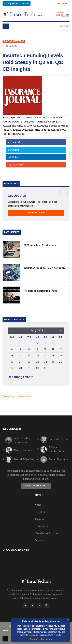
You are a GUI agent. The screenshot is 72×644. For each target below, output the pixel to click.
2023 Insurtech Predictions (40, 245)
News (38, 505)
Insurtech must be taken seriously (44, 268)
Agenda (39, 519)
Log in (63, 4)
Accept (34, 639)
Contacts (40, 540)
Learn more (47, 639)
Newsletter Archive (46, 533)
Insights (40, 512)
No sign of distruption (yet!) (40, 291)
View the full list (36, 486)
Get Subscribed (36, 213)
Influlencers (42, 526)
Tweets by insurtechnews (18, 396)
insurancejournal (14, 41)
